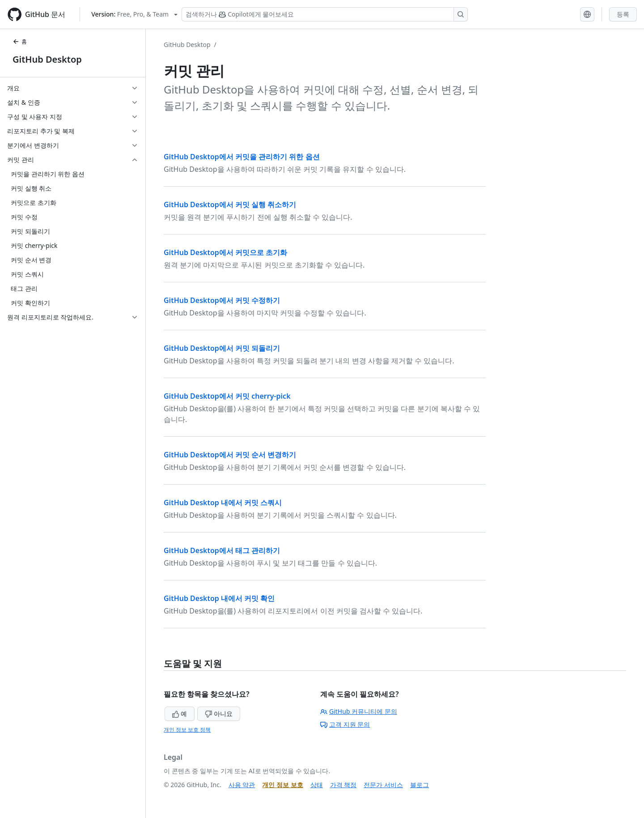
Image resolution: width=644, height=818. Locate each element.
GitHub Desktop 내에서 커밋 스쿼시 (223, 503)
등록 (623, 14)
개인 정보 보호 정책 (187, 730)
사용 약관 (242, 785)
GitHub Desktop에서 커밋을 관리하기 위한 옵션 (242, 157)
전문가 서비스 (383, 785)
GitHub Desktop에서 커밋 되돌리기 (222, 348)
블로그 (419, 785)
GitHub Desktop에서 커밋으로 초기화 (225, 252)
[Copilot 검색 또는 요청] (325, 14)
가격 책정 (343, 785)
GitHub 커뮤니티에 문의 (359, 711)
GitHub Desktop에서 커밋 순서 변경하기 (230, 455)
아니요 (219, 714)
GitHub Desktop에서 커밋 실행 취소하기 (230, 204)
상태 (317, 785)
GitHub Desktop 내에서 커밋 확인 (219, 598)
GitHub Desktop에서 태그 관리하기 (222, 550)
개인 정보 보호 (282, 785)
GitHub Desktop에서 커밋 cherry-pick (227, 396)
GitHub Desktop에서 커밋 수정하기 (222, 300)
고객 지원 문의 (345, 724)
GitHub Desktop (47, 59)
